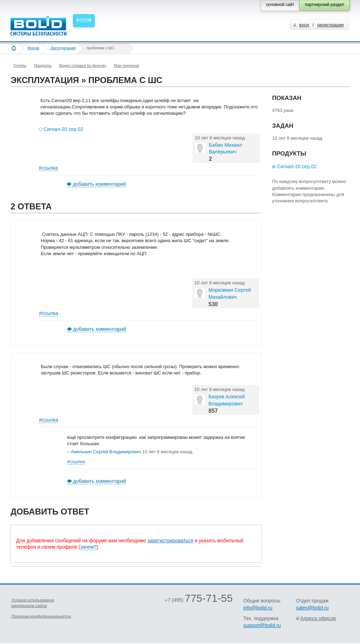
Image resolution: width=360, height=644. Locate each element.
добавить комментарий (99, 184)
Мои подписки (126, 65)
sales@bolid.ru (312, 608)
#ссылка (48, 168)
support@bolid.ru (262, 625)
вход (304, 25)
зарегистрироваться (170, 541)
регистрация (330, 25)
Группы (20, 65)
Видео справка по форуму (83, 65)
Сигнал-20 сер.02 (63, 129)
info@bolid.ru (258, 608)
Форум (33, 48)
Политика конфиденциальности (41, 616)
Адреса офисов (318, 618)
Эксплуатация (63, 48)
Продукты (43, 65)
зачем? (88, 547)
